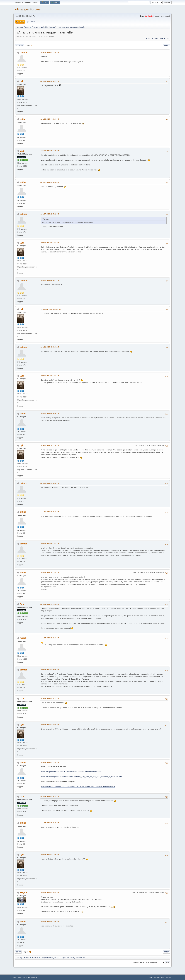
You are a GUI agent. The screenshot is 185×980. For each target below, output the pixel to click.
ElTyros (24, 893)
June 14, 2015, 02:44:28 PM (50, 725)
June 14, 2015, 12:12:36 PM (50, 638)
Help (151, 977)
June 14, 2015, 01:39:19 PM (50, 670)
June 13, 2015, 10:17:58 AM (50, 573)
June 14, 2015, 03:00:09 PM (50, 796)
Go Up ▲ (169, 977)
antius (23, 119)
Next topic (164, 38)
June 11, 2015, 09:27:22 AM (50, 376)
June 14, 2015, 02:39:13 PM (50, 698)
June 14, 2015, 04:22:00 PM (50, 922)
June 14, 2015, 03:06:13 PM (50, 823)
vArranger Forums (28, 9)
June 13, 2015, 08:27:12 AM (50, 544)
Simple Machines (31, 977)
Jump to (136, 962)
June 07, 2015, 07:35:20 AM (50, 182)
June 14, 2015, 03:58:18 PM (50, 893)
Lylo (22, 81)
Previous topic (152, 38)
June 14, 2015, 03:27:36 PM (50, 855)
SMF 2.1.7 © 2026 (19, 977)
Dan (22, 151)
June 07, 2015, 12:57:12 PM (50, 214)
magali (23, 638)
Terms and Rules (159, 977)
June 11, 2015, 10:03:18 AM (50, 445)
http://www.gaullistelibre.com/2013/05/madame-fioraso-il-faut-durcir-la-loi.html (71, 772)
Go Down (20, 45)
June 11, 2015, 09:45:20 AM (50, 414)
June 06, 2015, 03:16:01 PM (50, 81)
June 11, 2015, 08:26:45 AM (52, 309)
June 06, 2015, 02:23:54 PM (50, 52)
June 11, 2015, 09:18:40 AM (50, 347)
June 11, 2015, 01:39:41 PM (50, 512)
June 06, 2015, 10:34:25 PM (50, 151)
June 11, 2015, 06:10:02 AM (50, 281)
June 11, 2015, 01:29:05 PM (50, 483)
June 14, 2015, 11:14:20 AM (50, 604)
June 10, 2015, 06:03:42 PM (50, 243)
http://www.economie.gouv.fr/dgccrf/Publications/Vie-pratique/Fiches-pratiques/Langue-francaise (78, 786)
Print (166, 45)
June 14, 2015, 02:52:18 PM (50, 762)
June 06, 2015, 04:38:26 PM (50, 119)
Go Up (18, 952)
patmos (24, 53)
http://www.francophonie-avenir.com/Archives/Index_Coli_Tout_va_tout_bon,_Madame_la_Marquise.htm (81, 777)
